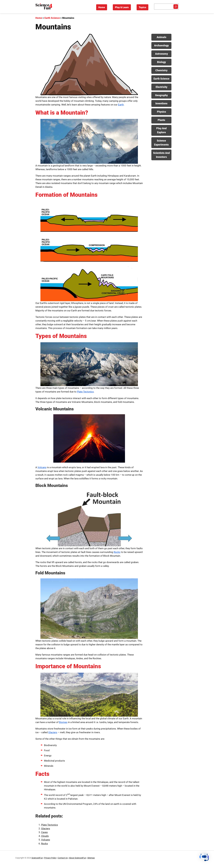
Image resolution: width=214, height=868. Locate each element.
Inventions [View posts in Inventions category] (161, 103)
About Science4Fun (78, 858)
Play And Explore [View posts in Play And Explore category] (161, 130)
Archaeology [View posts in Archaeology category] (161, 45)
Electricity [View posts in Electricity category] (161, 87)
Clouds (45, 836)
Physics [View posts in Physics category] (161, 112)
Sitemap (91, 858)
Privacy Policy (50, 858)
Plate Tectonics (85, 392)
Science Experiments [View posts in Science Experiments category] (161, 143)
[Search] (176, 7)
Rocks (117, 552)
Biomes (63, 722)
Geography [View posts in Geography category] (161, 95)
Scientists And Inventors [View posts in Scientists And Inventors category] (161, 155)
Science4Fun (37, 858)
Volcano (42, 467)
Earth (121, 105)
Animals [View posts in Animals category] (161, 37)
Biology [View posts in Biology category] (161, 62)
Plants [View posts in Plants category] (161, 120)
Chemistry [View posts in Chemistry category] (161, 70)
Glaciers (53, 732)
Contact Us (63, 858)
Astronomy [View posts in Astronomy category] (161, 54)
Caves (44, 832)
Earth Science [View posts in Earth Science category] (161, 79)
